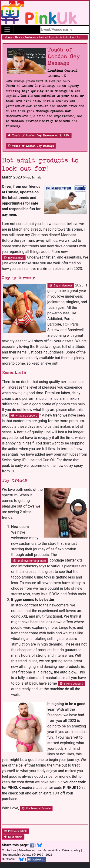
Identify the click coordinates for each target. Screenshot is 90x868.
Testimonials (11, 855)
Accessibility (52, 850)
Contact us (9, 850)
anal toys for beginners (30, 561)
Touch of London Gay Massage (31, 146)
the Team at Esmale (36, 808)
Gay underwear (61, 286)
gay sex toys (14, 258)
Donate (27, 855)
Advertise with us (30, 850)
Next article (13, 837)
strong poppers (71, 684)
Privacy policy (71, 850)
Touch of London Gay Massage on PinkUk (39, 136)
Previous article (16, 831)
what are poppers (24, 416)
